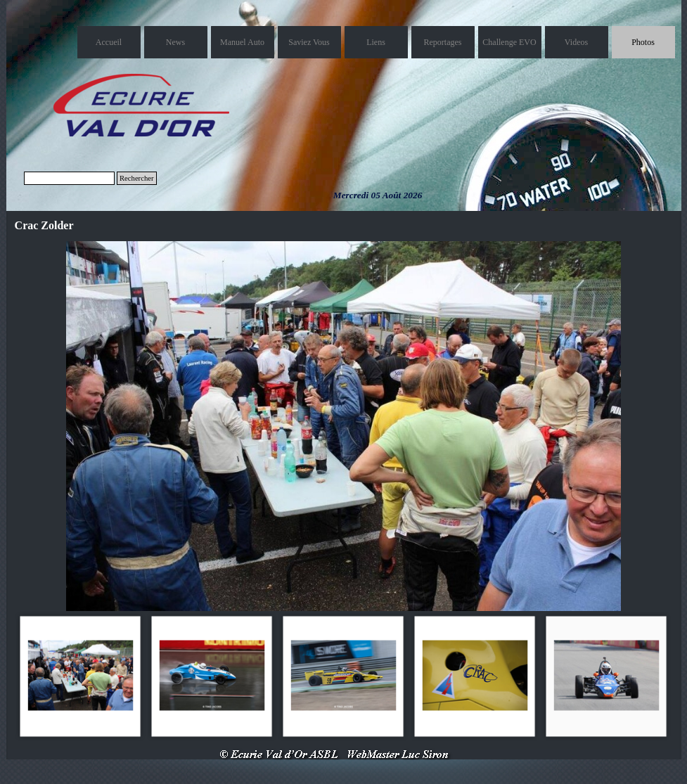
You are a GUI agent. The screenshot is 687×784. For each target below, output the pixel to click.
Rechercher (137, 178)
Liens (376, 42)
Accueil (109, 42)
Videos (576, 42)
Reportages (443, 42)
